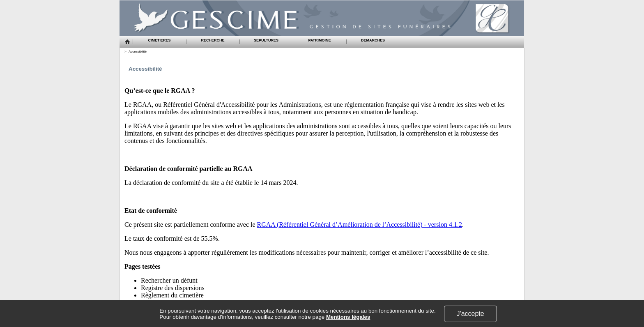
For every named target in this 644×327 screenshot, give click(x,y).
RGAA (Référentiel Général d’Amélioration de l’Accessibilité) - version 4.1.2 (360, 225)
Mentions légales (348, 317)
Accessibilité (138, 52)
